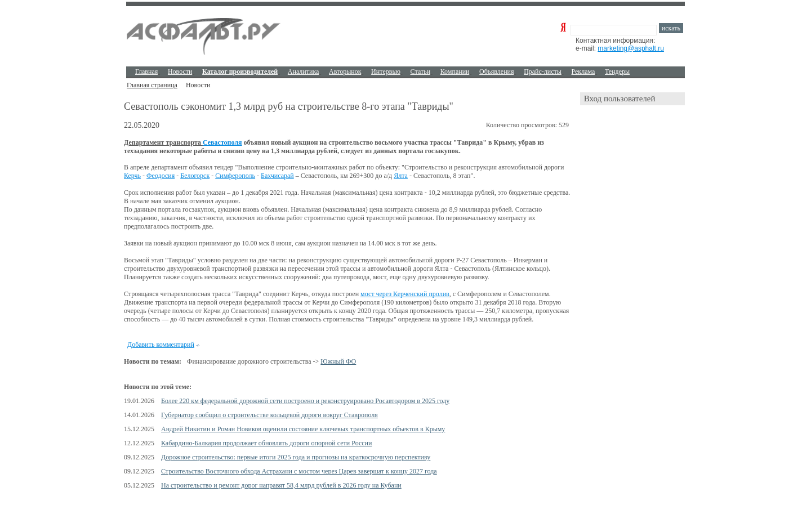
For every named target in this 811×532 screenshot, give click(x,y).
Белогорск (195, 176)
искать (671, 28)
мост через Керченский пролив (405, 294)
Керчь (132, 176)
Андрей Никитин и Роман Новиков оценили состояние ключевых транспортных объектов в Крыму (303, 429)
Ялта (401, 176)
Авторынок (345, 71)
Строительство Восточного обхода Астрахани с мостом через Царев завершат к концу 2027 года (299, 471)
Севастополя (222, 142)
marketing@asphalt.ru (631, 48)
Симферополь (235, 176)
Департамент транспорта (163, 142)
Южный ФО (338, 361)
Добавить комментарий (161, 345)
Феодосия (161, 176)
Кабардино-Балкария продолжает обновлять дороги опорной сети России (266, 443)
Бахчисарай (277, 176)
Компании (455, 71)
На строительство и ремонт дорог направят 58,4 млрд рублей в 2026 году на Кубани (281, 485)
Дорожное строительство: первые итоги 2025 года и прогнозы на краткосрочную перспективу (296, 457)
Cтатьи (421, 71)
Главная (146, 71)
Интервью (386, 71)
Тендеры (617, 71)
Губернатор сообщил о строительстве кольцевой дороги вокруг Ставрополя (269, 415)
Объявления (496, 71)
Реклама (583, 71)
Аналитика (304, 71)
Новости (180, 71)
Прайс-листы (543, 71)
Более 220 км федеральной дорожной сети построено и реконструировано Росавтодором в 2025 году (305, 401)
